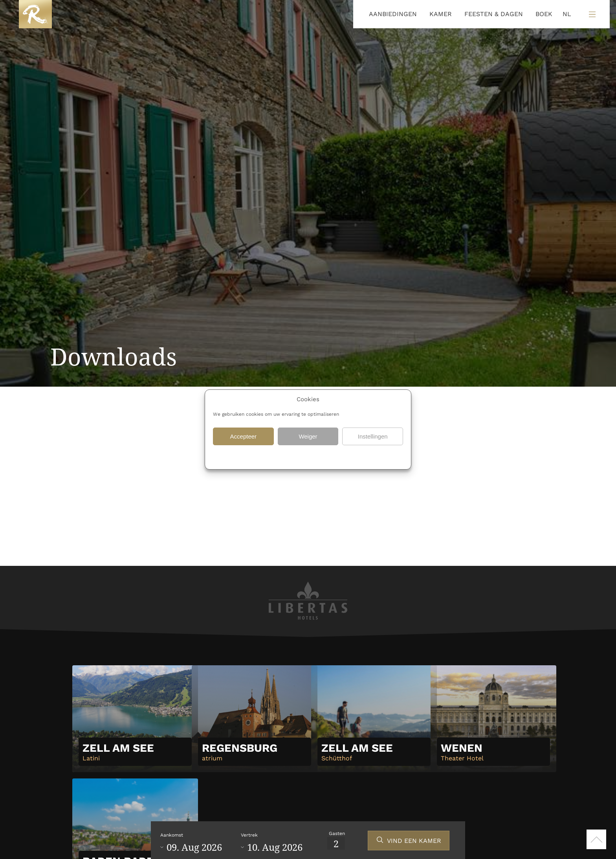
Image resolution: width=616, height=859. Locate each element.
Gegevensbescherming (279, 456)
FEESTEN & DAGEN (494, 14)
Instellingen (373, 436)
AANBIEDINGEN (393, 14)
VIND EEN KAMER (414, 841)
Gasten (337, 833)
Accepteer (244, 436)
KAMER (441, 14)
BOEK (544, 14)
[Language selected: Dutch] (565, 14)
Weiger (308, 436)
